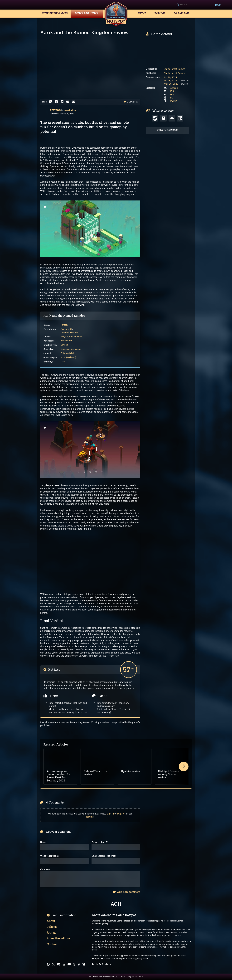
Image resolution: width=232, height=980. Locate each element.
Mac (172, 94)
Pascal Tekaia (70, 110)
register (121, 814)
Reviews (55, 110)
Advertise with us (59, 938)
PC (172, 98)
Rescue (72, 336)
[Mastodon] (79, 964)
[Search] (193, 5)
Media (142, 13)
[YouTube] (69, 964)
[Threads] (74, 964)
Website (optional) (50, 856)
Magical (65, 336)
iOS (172, 91)
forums (90, 817)
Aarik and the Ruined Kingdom (65, 316)
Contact (52, 944)
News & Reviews (87, 13)
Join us (51, 933)
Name (43, 842)
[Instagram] (64, 964)
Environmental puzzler (71, 349)
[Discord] (59, 964)
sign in (110, 814)
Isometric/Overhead (70, 332)
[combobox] (193, 5)
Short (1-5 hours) (68, 357)
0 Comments (131, 102)
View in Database (168, 130)
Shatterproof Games (174, 69)
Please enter (100, 842)
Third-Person (67, 341)
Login (218, 5)
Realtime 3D (67, 329)
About (51, 921)
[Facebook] (48, 964)
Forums (160, 13)
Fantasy (64, 325)
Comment (45, 869)
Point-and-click (68, 353)
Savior (80, 336)
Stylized (64, 345)
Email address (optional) (104, 856)
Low (63, 362)
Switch (174, 101)
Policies (52, 927)
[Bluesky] (84, 964)
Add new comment (127, 892)
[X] (53, 964)
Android (174, 88)
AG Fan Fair (182, 13)
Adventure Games (55, 13)
